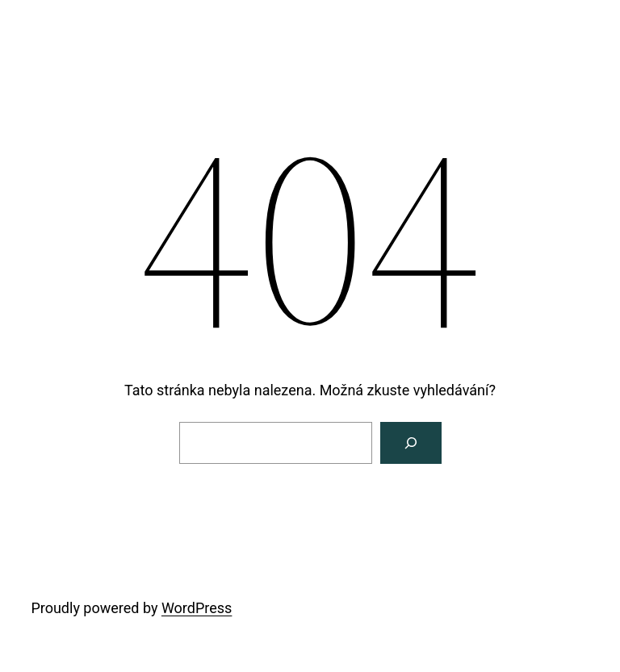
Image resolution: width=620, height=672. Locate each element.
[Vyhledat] (411, 443)
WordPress (197, 608)
